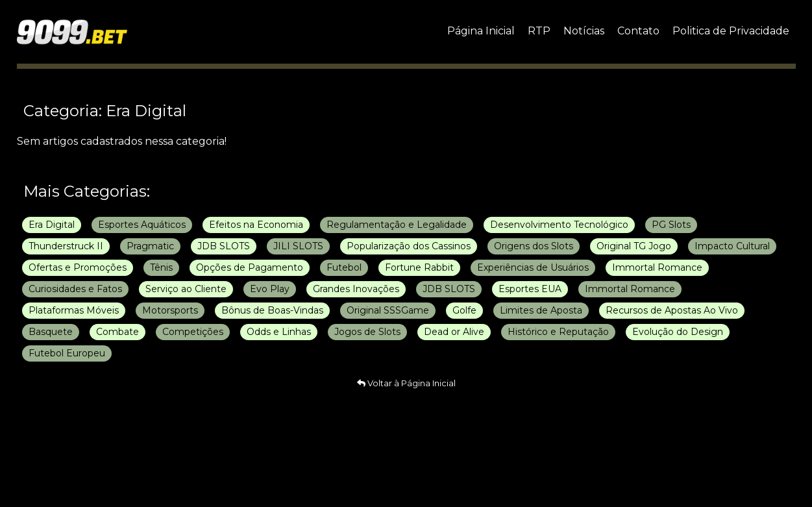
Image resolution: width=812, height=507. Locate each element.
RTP (539, 31)
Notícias (584, 31)
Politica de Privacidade (731, 31)
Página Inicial (481, 31)
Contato (638, 31)
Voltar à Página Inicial (406, 383)
